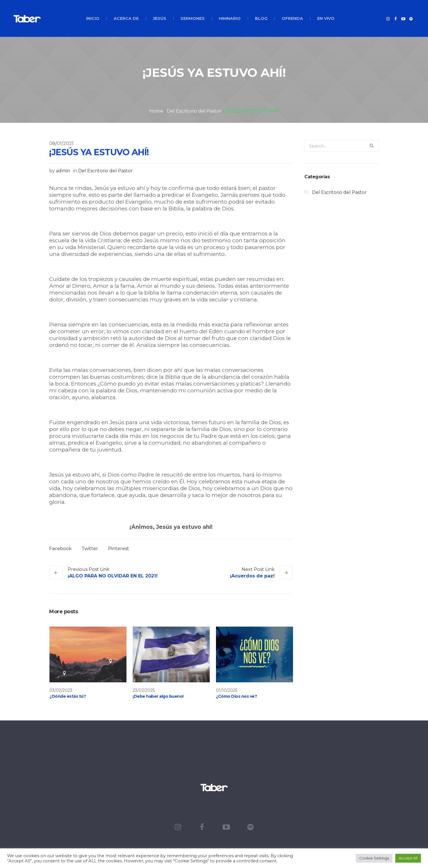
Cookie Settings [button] (374, 858)
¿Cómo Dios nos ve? (236, 696)
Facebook (60, 549)
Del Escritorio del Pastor (194, 111)
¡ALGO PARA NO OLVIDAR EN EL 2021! (113, 576)
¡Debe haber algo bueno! (158, 696)
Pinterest (119, 549)
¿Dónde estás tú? (68, 696)
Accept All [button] (408, 858)
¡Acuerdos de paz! (252, 576)
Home (156, 111)
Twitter (90, 549)
